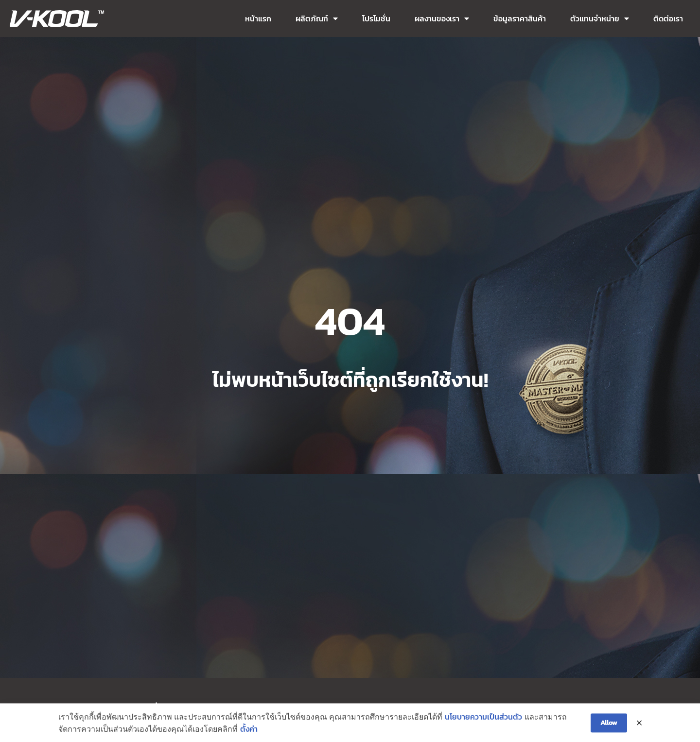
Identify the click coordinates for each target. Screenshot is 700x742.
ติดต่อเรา (668, 18)
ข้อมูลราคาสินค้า (520, 18)
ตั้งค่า (249, 733)
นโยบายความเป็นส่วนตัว (483, 720)
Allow (609, 727)
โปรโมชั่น (376, 18)
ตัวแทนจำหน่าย (600, 18)
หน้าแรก (258, 18)
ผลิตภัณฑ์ (317, 18)
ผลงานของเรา (442, 18)
